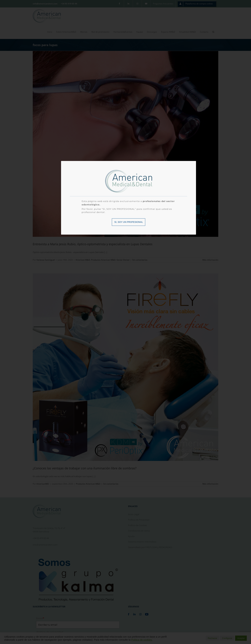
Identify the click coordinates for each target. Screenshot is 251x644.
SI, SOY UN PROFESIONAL (129, 222)
